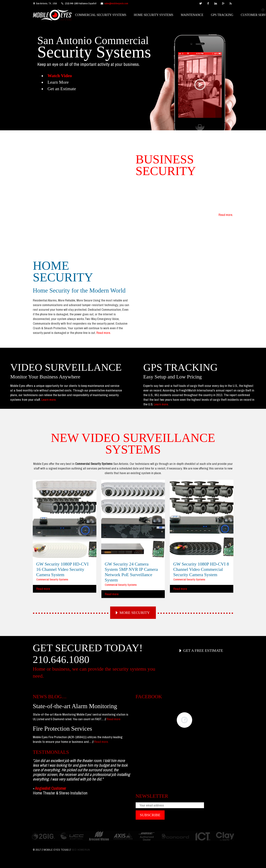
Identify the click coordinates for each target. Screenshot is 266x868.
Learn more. (49, 400)
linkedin (216, 3)
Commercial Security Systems (52, 579)
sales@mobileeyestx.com (116, 3)
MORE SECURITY (135, 613)
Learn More (58, 82)
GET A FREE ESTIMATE (203, 650)
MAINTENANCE (192, 15)
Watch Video (60, 76)
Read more (43, 589)
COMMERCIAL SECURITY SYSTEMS (101, 15)
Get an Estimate (62, 89)
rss (231, 3)
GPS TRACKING (222, 15)
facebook (208, 3)
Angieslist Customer (51, 788)
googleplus (223, 3)
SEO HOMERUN (81, 850)
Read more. (226, 215)
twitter (201, 3)
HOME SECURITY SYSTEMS (153, 15)
